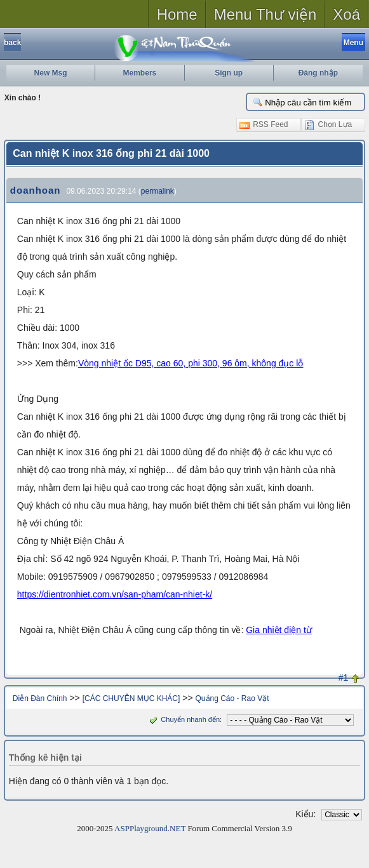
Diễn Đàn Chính (40, 698)
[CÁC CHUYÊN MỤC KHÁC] (131, 698)
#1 (344, 678)
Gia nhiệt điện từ (279, 630)
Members (140, 73)
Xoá (346, 14)
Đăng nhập (318, 73)
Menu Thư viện (265, 14)
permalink (158, 191)
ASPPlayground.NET (150, 828)
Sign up (229, 73)
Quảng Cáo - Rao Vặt (232, 698)
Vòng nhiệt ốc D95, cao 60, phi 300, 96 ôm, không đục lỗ (191, 363)
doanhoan (36, 190)
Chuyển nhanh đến (183, 719)
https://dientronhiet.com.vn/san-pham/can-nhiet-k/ (115, 594)
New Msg (51, 73)
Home (177, 14)
